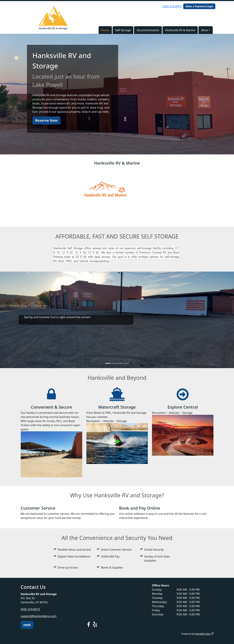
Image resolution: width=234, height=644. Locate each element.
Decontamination (148, 30)
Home (105, 30)
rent (27, 625)
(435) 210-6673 (172, 6)
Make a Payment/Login (199, 6)
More (205, 30)
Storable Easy (204, 634)
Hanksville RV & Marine (180, 30)
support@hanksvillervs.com (39, 616)
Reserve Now (46, 120)
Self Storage (123, 30)
